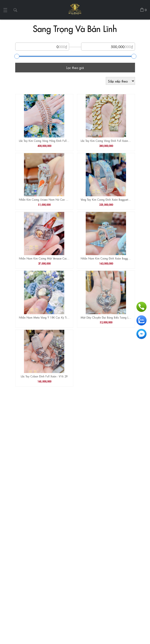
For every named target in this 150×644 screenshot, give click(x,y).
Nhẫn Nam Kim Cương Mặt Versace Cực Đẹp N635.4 (44, 258)
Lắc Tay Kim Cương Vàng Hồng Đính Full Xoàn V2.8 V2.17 (44, 140)
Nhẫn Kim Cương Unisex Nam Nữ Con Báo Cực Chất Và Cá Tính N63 (44, 199)
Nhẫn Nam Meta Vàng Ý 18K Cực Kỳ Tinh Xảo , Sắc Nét (44, 317)
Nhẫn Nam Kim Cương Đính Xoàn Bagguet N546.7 (106, 258)
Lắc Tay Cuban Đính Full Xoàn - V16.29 (44, 376)
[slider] (17, 56)
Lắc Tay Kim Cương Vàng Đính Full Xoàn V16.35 (106, 140)
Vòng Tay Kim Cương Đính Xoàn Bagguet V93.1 (106, 199)
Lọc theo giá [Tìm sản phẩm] (75, 67)
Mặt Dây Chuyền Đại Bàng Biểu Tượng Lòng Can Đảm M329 (106, 317)
